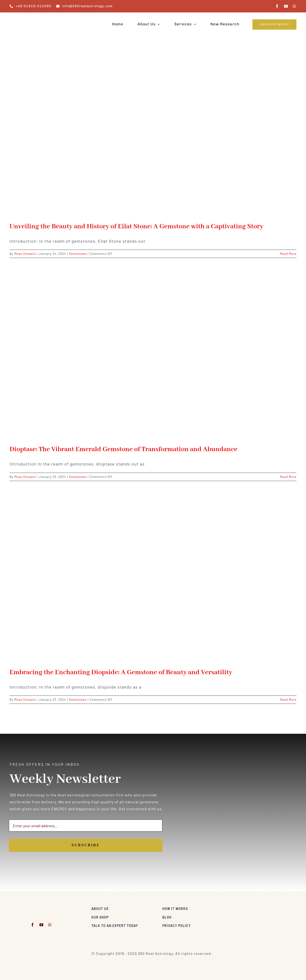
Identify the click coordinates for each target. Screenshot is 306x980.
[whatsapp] (295, 6)
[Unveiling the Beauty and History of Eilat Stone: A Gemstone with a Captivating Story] (153, 133)
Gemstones (78, 254)
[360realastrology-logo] (24, 18)
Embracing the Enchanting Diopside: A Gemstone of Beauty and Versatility (121, 672)
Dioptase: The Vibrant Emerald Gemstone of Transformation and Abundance (123, 449)
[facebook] (277, 6)
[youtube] (286, 6)
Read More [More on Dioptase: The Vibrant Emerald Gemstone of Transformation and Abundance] (288, 477)
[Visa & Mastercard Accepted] (281, 907)
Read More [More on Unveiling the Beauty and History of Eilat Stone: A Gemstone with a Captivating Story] (288, 254)
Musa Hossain (25, 254)
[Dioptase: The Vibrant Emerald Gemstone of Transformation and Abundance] (153, 356)
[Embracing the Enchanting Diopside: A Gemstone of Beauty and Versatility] (153, 579)
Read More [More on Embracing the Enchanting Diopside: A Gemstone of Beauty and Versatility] (288, 700)
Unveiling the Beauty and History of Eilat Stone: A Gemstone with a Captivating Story (136, 227)
